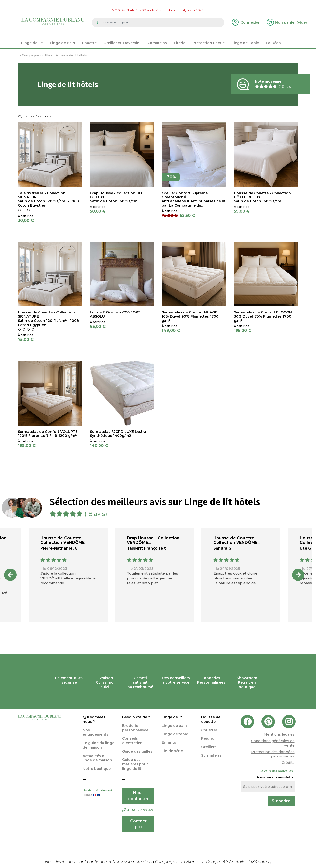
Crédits (288, 763)
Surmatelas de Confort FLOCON (263, 312)
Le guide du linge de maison (99, 745)
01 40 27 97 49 (138, 810)
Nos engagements (96, 732)
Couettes (209, 730)
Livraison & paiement (99, 793)
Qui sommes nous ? (94, 719)
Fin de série (172, 751)
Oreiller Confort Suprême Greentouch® (185, 195)
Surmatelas (211, 755)
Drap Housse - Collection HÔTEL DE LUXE (119, 195)
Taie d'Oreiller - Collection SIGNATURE (42, 195)
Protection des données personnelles (273, 754)
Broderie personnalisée (135, 728)
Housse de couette (211, 719)
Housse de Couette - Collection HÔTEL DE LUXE (262, 195)
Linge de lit (172, 717)
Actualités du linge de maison (97, 758)
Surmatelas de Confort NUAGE (189, 312)
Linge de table (175, 734)
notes (260, 862)
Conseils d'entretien (132, 741)
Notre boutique (97, 769)
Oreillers (209, 747)
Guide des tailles (137, 751)
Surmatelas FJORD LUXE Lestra (118, 432)
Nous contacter (138, 796)
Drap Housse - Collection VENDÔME (153, 540)
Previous (10, 575)
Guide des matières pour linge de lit (135, 764)
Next (298, 575)
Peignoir (209, 738)
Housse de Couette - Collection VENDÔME (63, 540)
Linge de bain (174, 726)
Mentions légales (279, 734)
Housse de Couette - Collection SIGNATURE (46, 314)
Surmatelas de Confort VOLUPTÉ (48, 432)
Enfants (169, 742)
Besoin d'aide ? (136, 717)
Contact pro (138, 824)
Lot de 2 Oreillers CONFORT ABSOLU (115, 314)
